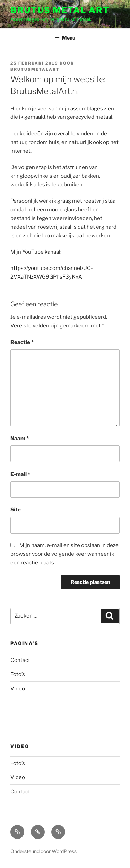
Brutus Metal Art (60, 10)
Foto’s (18, 674)
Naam (20, 439)
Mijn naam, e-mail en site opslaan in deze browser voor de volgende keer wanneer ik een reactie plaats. (64, 554)
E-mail (20, 474)
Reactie (22, 342)
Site (16, 510)
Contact (20, 660)
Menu (65, 38)
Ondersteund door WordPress (44, 851)
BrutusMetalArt (35, 69)
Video (18, 689)
